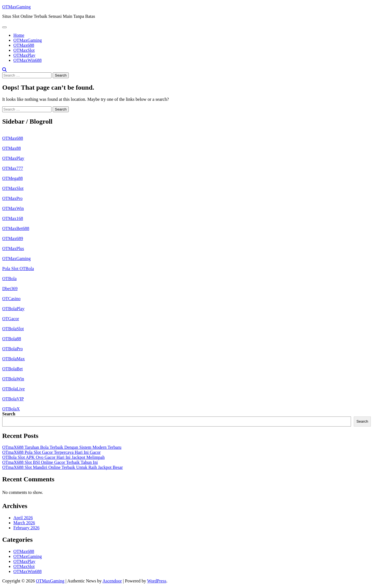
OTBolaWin (13, 379)
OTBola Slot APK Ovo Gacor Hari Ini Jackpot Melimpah (53, 457)
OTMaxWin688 (28, 60)
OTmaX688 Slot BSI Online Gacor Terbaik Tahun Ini (50, 462)
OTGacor (11, 319)
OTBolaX (11, 409)
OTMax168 (13, 218)
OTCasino (11, 299)
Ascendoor (112, 581)
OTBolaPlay (13, 309)
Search (9, 414)
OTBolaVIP (13, 399)
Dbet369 (10, 289)
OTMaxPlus (13, 248)
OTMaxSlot (24, 50)
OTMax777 (13, 168)
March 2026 (24, 523)
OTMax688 (24, 45)
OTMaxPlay (24, 55)
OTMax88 (12, 148)
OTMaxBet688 (16, 228)
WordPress (157, 581)
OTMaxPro (12, 198)
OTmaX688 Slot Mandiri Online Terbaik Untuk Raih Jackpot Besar (62, 467)
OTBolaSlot (13, 329)
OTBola (9, 279)
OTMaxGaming (16, 7)
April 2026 (23, 518)
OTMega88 (13, 178)
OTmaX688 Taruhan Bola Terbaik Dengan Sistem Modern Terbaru (62, 447)
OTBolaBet (13, 369)
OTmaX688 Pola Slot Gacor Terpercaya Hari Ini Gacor (51, 452)
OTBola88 (12, 339)
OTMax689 (13, 238)
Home (19, 35)
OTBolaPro (13, 349)
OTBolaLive (14, 389)
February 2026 (26, 528)
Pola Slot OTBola (18, 269)
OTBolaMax (14, 359)
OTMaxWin (13, 208)
